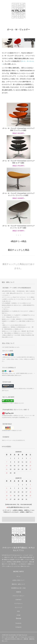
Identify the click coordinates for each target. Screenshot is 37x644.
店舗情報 (18, 592)
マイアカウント (18, 603)
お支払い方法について (18, 580)
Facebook (18, 623)
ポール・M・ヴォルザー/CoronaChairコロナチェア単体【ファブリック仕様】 (18, 129)
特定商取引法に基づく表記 (18, 588)
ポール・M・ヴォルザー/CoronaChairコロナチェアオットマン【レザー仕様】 (18, 227)
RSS (18, 611)
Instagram (19, 627)
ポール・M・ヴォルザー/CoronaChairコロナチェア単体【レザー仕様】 (18, 162)
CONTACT (18, 600)
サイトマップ (18, 607)
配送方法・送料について (18, 584)
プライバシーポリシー (18, 596)
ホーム (18, 576)
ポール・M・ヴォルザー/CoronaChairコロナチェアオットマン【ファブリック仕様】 (18, 194)
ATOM (19, 615)
